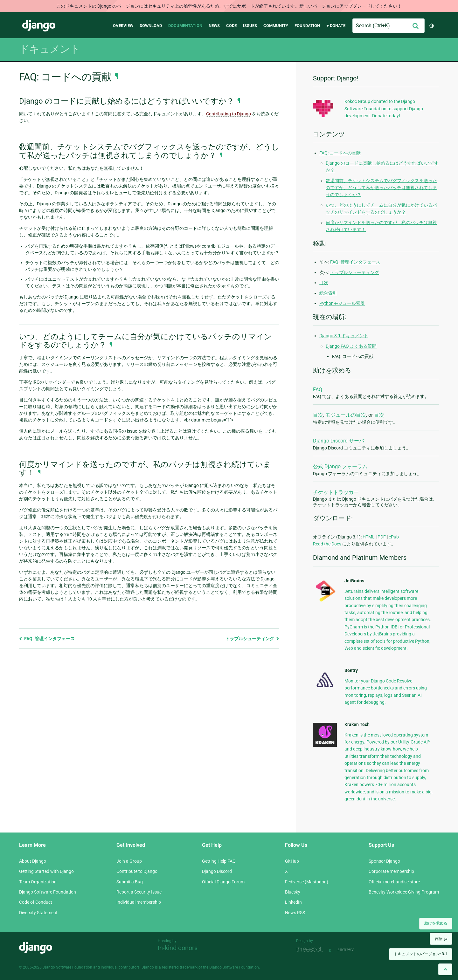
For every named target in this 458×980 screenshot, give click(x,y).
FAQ (318, 390)
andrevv (353, 950)
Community (276, 26)
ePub (394, 537)
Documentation (185, 26)
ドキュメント (50, 49)
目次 (324, 283)
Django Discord (217, 871)
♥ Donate (336, 26)
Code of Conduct (36, 902)
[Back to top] (445, 969)
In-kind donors (178, 948)
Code (231, 26)
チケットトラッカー (336, 492)
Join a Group (129, 861)
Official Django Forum (223, 882)
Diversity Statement (38, 913)
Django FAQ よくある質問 (351, 346)
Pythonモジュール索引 (342, 303)
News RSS (295, 913)
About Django (33, 861)
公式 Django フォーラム (340, 466)
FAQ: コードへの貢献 (340, 153)
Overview (123, 26)
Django (39, 26)
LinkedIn (293, 902)
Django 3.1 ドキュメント (344, 336)
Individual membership (139, 902)
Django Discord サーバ (339, 441)
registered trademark (180, 967)
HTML (369, 537)
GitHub (292, 861)
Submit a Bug (130, 882)
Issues (250, 26)
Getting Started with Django (46, 871)
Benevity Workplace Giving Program (404, 892)
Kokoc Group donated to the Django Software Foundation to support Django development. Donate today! (384, 109)
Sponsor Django (384, 861)
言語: (441, 939)
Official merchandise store (394, 882)
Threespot (311, 950)
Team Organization (38, 882)
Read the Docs (327, 544)
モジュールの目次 (346, 415)
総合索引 (328, 293)
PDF (382, 537)
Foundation (307, 26)
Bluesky (293, 892)
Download (151, 26)
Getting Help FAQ (219, 861)
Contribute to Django (137, 871)
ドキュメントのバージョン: (421, 954)
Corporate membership (391, 871)
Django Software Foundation (48, 892)
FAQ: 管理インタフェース (47, 639)
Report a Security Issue (139, 892)
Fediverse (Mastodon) (307, 882)
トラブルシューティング (252, 639)
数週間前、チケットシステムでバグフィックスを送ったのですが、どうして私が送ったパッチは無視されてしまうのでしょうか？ (381, 188)
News (214, 26)
